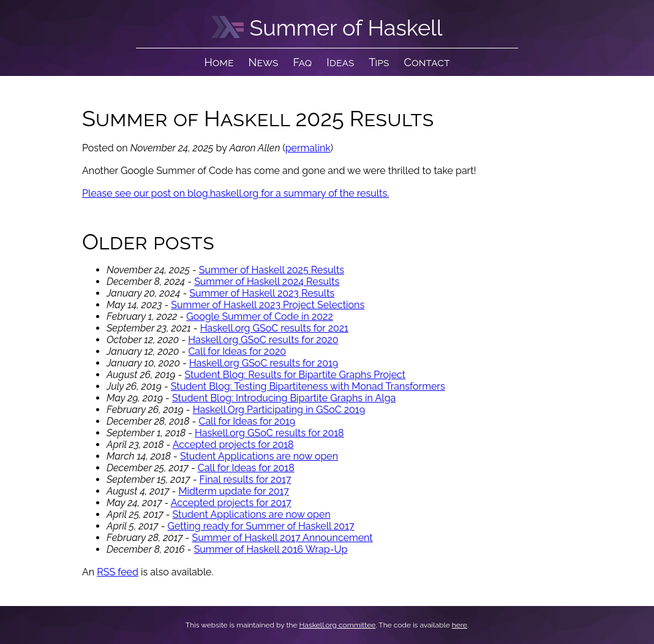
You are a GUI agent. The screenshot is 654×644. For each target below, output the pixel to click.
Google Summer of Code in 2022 (260, 316)
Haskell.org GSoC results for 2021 (274, 328)
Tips (379, 62)
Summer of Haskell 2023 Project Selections (268, 305)
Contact (427, 62)
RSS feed (118, 572)
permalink (308, 148)
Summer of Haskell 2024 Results (267, 282)
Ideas (340, 62)
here (460, 625)
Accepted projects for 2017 (231, 503)
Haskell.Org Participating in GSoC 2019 (279, 410)
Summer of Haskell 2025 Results (272, 270)
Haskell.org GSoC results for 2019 (264, 363)
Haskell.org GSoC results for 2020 (263, 340)
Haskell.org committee (338, 625)
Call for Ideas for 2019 (247, 421)
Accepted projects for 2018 (233, 445)
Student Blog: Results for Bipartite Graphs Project (295, 375)
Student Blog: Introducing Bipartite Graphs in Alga (284, 398)
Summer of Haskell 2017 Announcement (282, 538)
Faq (302, 62)
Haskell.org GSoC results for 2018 (269, 433)
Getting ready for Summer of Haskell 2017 (261, 526)
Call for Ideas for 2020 (237, 351)
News (264, 62)
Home (219, 62)
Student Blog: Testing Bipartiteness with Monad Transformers (308, 386)
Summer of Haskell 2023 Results (262, 293)
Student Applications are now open (259, 456)
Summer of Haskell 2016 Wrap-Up (271, 549)
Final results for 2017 (246, 479)
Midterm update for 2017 (233, 491)
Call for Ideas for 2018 (246, 468)
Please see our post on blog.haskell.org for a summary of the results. (235, 193)
